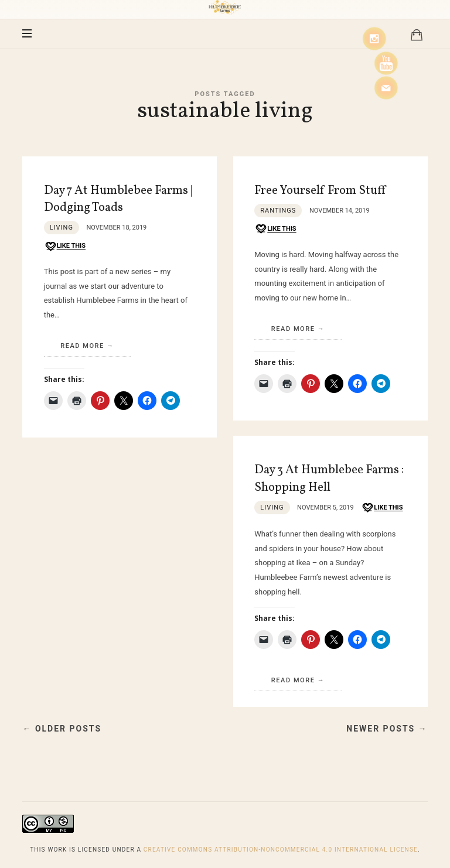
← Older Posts (62, 729)
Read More (82, 346)
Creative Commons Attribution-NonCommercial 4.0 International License (281, 850)
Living (62, 228)
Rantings (278, 211)
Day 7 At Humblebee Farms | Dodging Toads (118, 199)
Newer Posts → (387, 729)
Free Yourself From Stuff (320, 191)
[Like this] (65, 246)
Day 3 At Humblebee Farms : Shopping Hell (329, 479)
